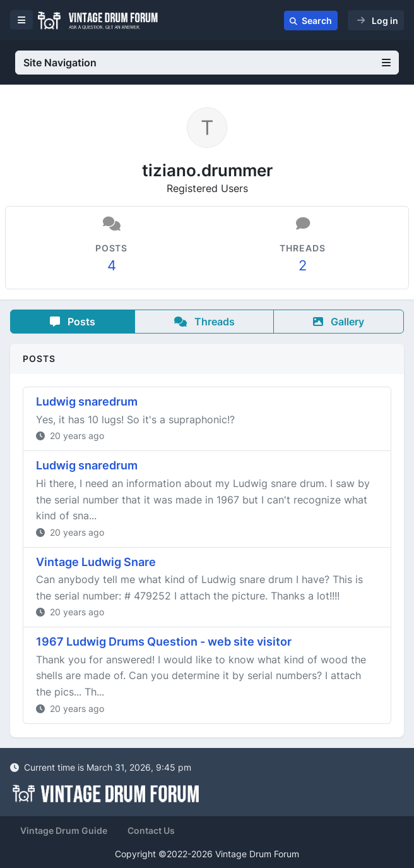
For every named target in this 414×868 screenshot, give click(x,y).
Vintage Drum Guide (64, 830)
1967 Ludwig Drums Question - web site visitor (164, 642)
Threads (204, 322)
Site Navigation (207, 63)
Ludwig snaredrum (87, 401)
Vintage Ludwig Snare (96, 562)
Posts (73, 322)
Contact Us (151, 830)
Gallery (339, 322)
